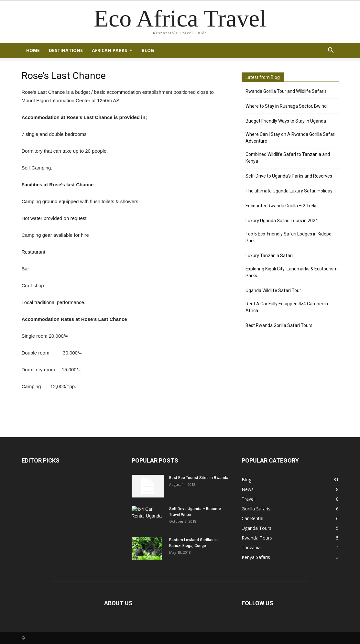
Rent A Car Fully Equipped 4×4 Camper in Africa (287, 307)
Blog (148, 50)
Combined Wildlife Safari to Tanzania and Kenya (288, 158)
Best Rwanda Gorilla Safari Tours (279, 325)
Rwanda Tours (257, 538)
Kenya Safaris (256, 557)
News (248, 489)
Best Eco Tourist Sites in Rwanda (199, 478)
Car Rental (252, 518)
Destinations (66, 50)
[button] (331, 50)
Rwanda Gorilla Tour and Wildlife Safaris (286, 91)
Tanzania (251, 547)
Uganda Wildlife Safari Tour (273, 290)
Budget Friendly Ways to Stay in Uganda (286, 121)
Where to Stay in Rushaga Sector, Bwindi (287, 106)
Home (33, 50)
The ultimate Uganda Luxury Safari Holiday (289, 191)
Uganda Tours (256, 528)
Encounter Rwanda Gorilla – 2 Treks (282, 206)
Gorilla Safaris (256, 509)
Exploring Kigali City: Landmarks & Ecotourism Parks (292, 272)
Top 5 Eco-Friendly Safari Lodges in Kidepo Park (289, 237)
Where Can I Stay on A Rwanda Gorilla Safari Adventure (290, 138)
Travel (248, 499)
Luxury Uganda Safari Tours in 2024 (282, 221)
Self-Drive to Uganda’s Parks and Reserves (289, 176)
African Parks (112, 50)
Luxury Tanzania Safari (269, 256)
